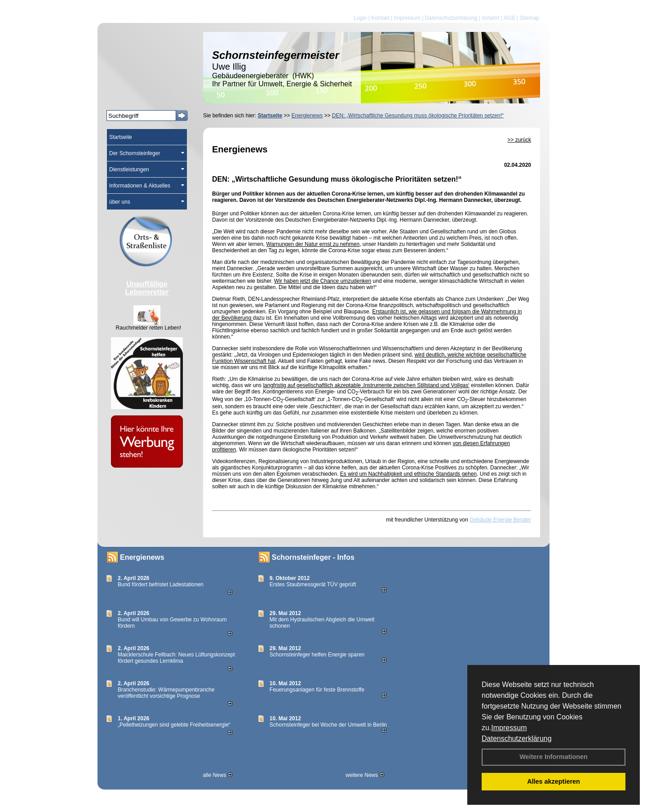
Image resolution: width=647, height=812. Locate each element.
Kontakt (380, 18)
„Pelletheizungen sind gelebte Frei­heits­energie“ (174, 725)
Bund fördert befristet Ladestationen (161, 584)
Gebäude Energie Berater (500, 520)
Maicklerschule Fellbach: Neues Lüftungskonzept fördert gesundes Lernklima (176, 658)
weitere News (365, 775)
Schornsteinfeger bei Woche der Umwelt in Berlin (328, 725)
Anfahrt (490, 18)
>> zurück (519, 140)
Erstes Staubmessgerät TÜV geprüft (313, 584)
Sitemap (529, 18)
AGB (509, 18)
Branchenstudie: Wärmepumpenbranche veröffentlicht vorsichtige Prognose (166, 693)
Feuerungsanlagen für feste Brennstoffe (317, 690)
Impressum (509, 728)
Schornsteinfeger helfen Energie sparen (317, 655)
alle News (217, 775)
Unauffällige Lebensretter (147, 288)
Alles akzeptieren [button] (554, 781)
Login (360, 18)
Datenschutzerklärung (517, 738)
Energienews (142, 557)
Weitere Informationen (554, 757)
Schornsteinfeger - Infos (313, 557)
